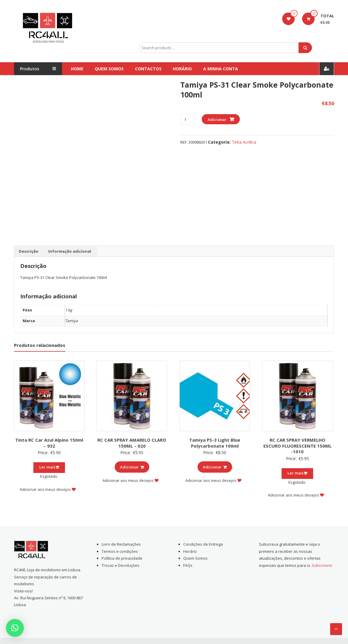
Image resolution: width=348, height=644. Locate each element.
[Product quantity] (187, 120)
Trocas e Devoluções (121, 565)
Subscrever (322, 565)
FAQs (188, 565)
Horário (182, 69)
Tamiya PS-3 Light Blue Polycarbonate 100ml (215, 443)
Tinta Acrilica (244, 142)
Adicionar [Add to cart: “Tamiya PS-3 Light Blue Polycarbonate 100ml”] (215, 467)
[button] (15, 628)
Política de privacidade (122, 558)
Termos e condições (120, 551)
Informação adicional (70, 251)
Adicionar (217, 120)
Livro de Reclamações (121, 544)
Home (77, 69)
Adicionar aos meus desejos (48, 489)
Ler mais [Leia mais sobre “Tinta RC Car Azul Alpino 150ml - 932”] (49, 467)
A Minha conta (221, 69)
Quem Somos (109, 69)
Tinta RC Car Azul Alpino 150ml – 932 (49, 443)
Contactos (148, 69)
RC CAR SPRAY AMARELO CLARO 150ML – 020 (132, 443)
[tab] (29, 251)
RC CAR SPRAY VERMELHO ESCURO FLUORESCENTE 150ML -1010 (297, 446)
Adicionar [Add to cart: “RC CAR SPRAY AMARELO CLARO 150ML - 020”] (132, 467)
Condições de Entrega (203, 544)
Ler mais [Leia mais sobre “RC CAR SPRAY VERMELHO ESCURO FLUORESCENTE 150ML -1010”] (297, 473)
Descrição (29, 251)
